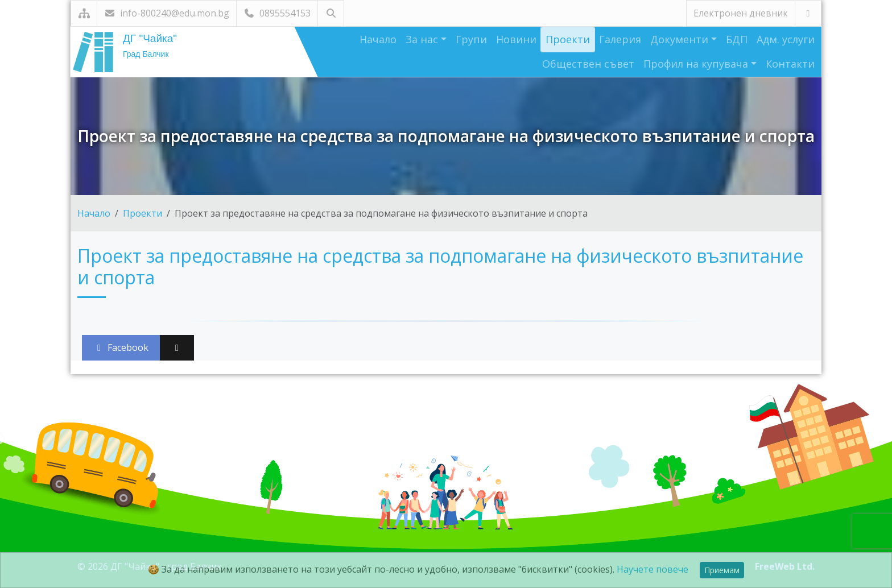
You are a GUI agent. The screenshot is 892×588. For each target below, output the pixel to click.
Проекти (568, 39)
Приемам (722, 570)
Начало (378, 39)
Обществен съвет (588, 64)
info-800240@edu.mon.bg (167, 13)
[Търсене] (331, 13)
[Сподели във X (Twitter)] (177, 348)
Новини (516, 39)
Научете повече (653, 569)
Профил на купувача (697, 64)
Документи (681, 39)
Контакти (790, 64)
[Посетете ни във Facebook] (808, 13)
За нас (423, 39)
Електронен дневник (741, 13)
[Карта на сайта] (84, 13)
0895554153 (277, 13)
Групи (471, 39)
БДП (737, 39)
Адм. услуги (786, 39)
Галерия (620, 39)
